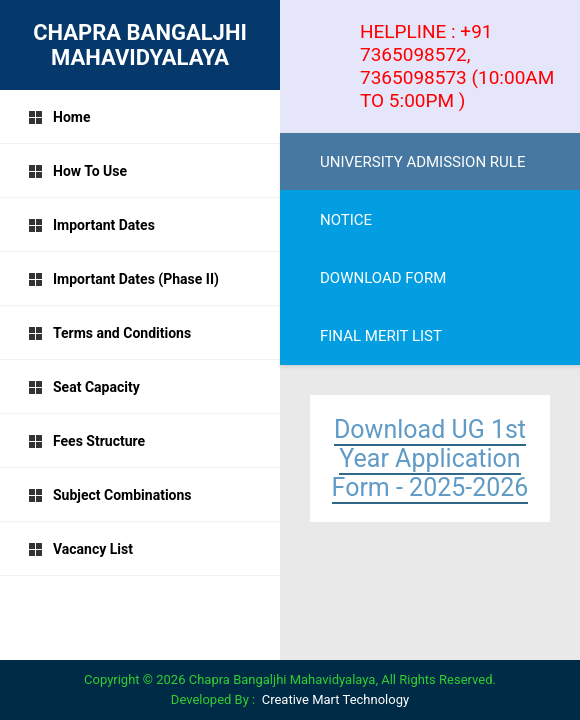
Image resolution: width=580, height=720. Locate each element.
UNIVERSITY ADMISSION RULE (422, 162)
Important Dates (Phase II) (123, 279)
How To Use (77, 171)
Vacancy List (80, 549)
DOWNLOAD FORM (383, 278)
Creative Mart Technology (335, 699)
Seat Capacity (84, 387)
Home (59, 117)
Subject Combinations (110, 495)
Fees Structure (86, 441)
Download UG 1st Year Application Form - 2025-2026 (430, 458)
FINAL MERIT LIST (381, 336)
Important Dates (91, 225)
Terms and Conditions (109, 333)
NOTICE (346, 220)
